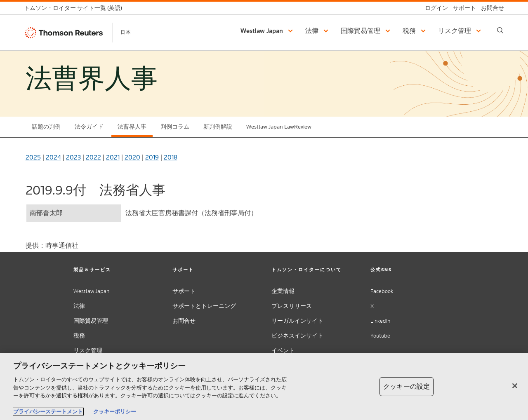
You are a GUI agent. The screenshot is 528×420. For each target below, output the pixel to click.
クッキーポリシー (115, 412)
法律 (79, 306)
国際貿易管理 (91, 321)
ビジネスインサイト (297, 336)
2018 (171, 157)
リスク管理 (88, 351)
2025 (33, 157)
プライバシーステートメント (48, 412)
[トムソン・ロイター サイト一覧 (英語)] (75, 8)
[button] (268, 31)
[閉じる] (515, 386)
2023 (73, 157)
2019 (152, 157)
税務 (79, 336)
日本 (126, 32)
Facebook (382, 291)
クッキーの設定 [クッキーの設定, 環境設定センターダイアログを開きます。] (407, 386)
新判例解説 (218, 127)
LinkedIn (380, 321)
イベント (283, 351)
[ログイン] (434, 8)
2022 (93, 157)
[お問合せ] (490, 8)
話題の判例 (46, 127)
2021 (113, 157)
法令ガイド (89, 127)
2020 (132, 157)
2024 (53, 157)
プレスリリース (292, 306)
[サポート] (462, 8)
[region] (264, 386)
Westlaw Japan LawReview (279, 127)
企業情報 (283, 291)
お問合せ (184, 321)
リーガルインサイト (297, 321)
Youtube (380, 336)
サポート (184, 291)
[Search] (500, 30)
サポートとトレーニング (204, 306)
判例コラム (175, 127)
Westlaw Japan (91, 291)
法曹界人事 (132, 127)
